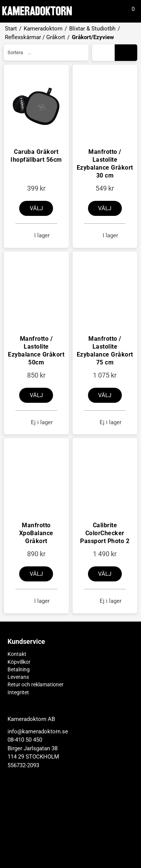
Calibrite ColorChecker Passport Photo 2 (105, 533)
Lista (105, 52)
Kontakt (17, 654)
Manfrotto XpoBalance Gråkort (36, 533)
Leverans (18, 677)
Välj (36, 208)
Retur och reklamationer (36, 684)
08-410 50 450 (25, 823)
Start (11, 29)
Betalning (19, 669)
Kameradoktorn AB (31, 803)
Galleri (126, 52)
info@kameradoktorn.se (38, 815)
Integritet (18, 692)
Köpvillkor (19, 662)
